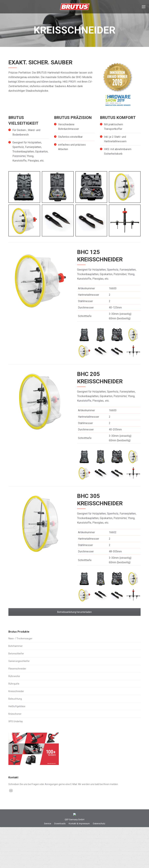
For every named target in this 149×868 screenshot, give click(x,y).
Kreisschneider (16, 691)
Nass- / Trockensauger (20, 638)
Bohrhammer (16, 646)
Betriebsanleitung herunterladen (74, 612)
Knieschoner (15, 714)
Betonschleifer (16, 654)
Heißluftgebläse (17, 706)
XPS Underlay (16, 721)
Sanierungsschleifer (19, 661)
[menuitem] (48, 844)
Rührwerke (14, 676)
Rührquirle (14, 684)
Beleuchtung (15, 699)
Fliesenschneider (17, 669)
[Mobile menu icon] (144, 7)
